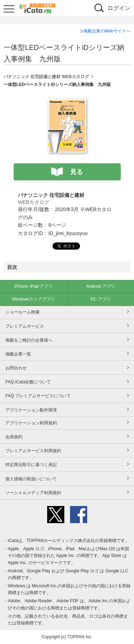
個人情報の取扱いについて (31, 479)
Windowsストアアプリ (33, 299)
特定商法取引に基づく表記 (31, 465)
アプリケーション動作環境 (31, 410)
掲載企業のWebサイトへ (107, 31)
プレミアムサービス (25, 326)
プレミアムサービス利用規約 (33, 451)
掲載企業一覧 (18, 354)
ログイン (119, 8)
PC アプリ (101, 299)
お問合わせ (16, 368)
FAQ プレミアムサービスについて (38, 396)
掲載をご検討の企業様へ (29, 340)
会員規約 (14, 437)
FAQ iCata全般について (28, 382)
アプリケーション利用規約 (31, 423)
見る (76, 172)
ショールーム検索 (23, 312)
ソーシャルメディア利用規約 (33, 493)
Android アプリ (101, 286)
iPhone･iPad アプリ (33, 286)
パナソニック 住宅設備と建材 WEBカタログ (46, 77)
